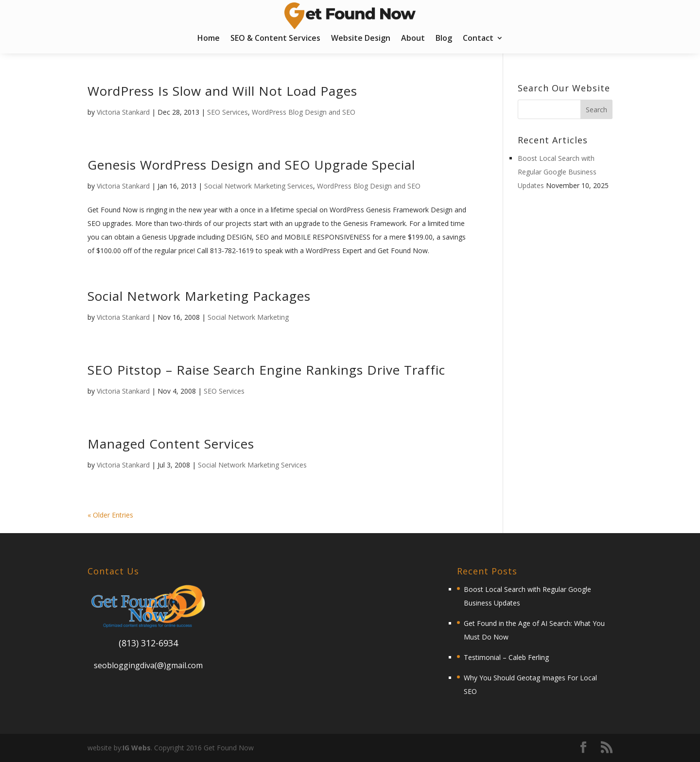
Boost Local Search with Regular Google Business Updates (557, 172)
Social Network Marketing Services (259, 186)
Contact (478, 39)
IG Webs (137, 748)
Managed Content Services (171, 444)
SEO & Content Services (275, 39)
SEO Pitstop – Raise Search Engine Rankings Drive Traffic (266, 370)
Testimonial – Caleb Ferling (506, 657)
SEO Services (227, 112)
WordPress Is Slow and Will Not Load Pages (222, 91)
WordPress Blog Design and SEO (304, 112)
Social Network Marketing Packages (199, 296)
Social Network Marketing (248, 317)
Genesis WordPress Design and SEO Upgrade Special (251, 165)
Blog (444, 39)
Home (209, 39)
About (413, 39)
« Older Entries (110, 515)
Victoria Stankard (123, 112)
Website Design (361, 39)
